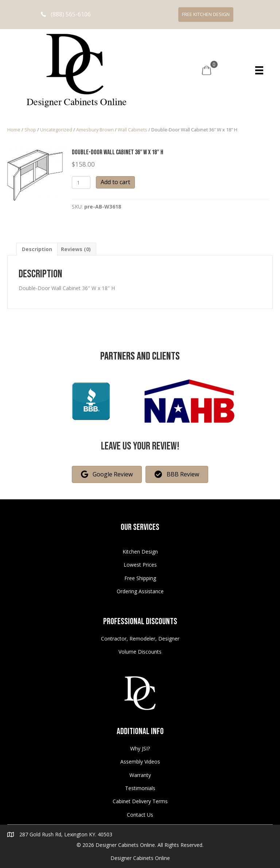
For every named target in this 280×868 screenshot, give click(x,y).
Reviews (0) (76, 249)
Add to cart (115, 182)
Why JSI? (140, 748)
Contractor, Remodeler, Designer (140, 639)
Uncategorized (56, 130)
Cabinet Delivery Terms (140, 801)
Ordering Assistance (140, 591)
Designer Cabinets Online (140, 858)
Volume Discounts (140, 652)
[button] (66, 14)
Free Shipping (140, 578)
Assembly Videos (140, 762)
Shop (30, 130)
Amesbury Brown (95, 130)
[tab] (37, 249)
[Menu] (259, 70)
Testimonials (140, 788)
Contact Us (140, 815)
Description (37, 249)
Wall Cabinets (133, 130)
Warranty (140, 775)
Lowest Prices (140, 565)
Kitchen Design (140, 552)
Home (14, 130)
